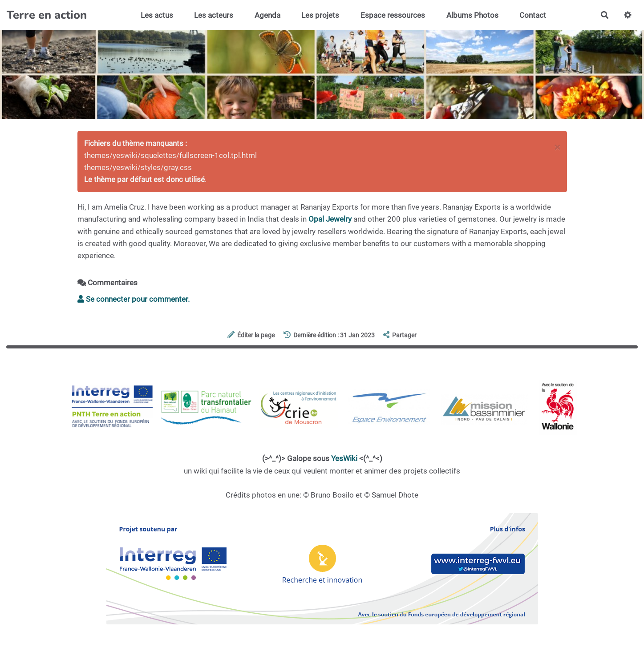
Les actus (157, 15)
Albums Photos (472, 15)
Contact (533, 15)
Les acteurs (214, 15)
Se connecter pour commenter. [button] (134, 299)
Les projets (320, 15)
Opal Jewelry (330, 219)
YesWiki (344, 458)
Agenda (267, 15)
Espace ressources (393, 15)
